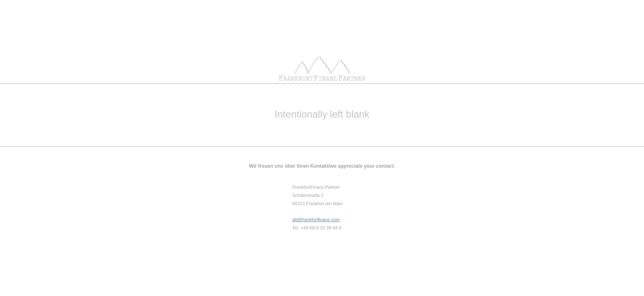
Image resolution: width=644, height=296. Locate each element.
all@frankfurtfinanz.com (316, 220)
